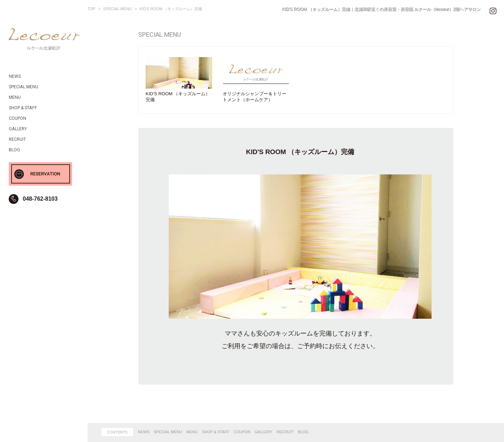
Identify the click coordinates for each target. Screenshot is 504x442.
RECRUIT (285, 432)
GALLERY (264, 432)
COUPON (242, 432)
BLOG (303, 432)
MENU (192, 432)
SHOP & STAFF (216, 432)
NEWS (144, 432)
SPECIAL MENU (168, 432)
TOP (91, 9)
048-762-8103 (40, 199)
